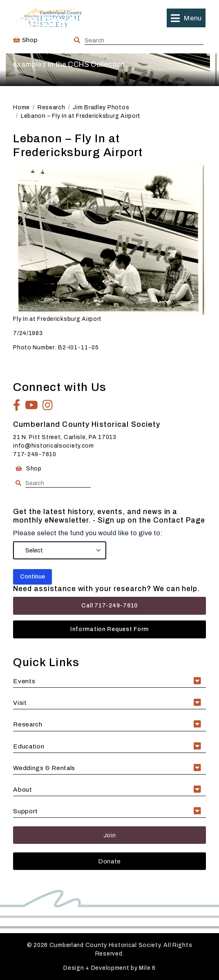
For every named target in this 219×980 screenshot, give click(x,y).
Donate (109, 861)
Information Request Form (109, 629)
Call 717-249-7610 (109, 606)
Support (26, 811)
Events (24, 681)
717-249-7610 (35, 454)
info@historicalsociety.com (54, 446)
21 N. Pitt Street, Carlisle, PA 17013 (65, 437)
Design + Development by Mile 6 (109, 968)
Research (28, 724)
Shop (27, 469)
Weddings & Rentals (44, 768)
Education (29, 746)
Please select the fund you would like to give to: (88, 533)
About (23, 789)
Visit (20, 703)
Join (110, 835)
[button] (186, 18)
